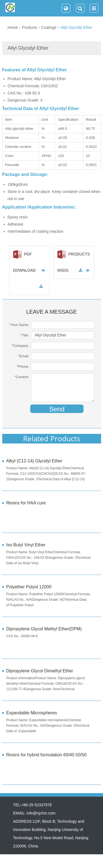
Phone (22, 366)
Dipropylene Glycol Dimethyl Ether (40, 671)
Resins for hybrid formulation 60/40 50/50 (47, 755)
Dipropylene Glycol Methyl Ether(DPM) (44, 629)
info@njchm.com (41, 813)
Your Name (19, 325)
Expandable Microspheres (32, 713)
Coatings (49, 27)
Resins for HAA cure (26, 503)
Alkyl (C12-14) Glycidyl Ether (34, 461)
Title (24, 335)
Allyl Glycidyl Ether (76, 27)
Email (23, 356)
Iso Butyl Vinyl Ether (26, 545)
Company (20, 345)
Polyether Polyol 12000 (29, 587)
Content (21, 377)
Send (57, 409)
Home (13, 27)
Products (30, 27)
